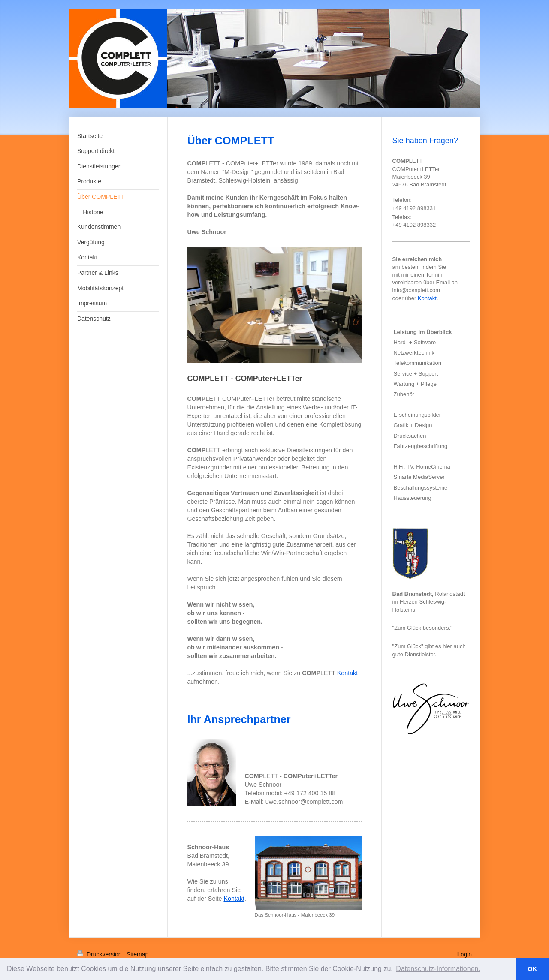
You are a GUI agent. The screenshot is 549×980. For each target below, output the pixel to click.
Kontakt (347, 673)
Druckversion (100, 954)
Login (465, 954)
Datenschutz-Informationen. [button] (438, 969)
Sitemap (137, 954)
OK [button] (533, 969)
